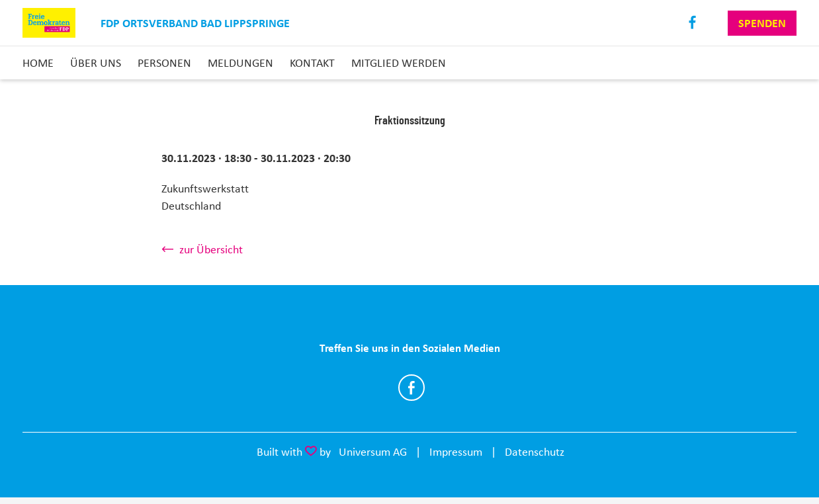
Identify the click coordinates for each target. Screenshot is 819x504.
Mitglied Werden (399, 63)
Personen (164, 63)
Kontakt (312, 63)
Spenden (762, 23)
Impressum (456, 452)
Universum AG (373, 452)
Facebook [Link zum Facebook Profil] (693, 23)
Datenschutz (535, 452)
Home (38, 63)
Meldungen (240, 63)
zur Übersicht (211, 249)
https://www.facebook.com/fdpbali (411, 388)
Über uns (96, 63)
